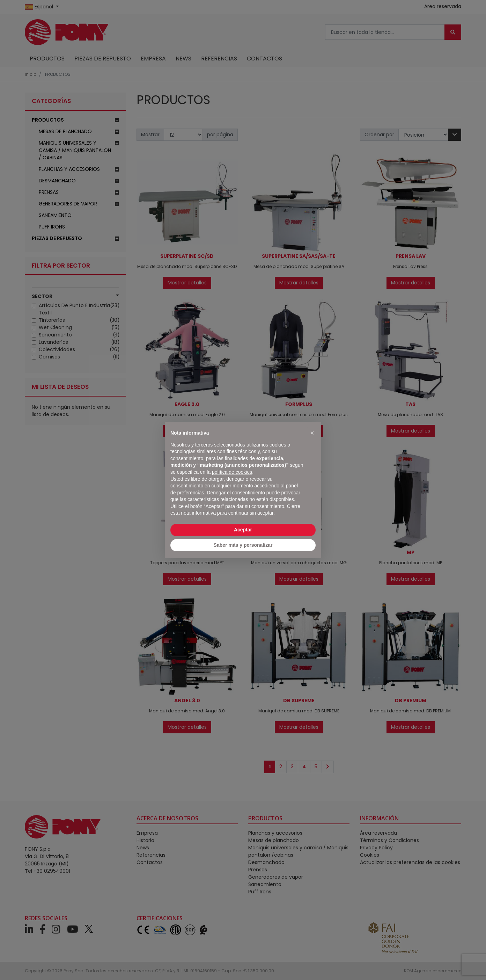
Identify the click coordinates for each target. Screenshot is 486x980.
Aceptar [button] (243, 530)
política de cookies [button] (232, 472)
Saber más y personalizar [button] (243, 545)
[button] (312, 433)
